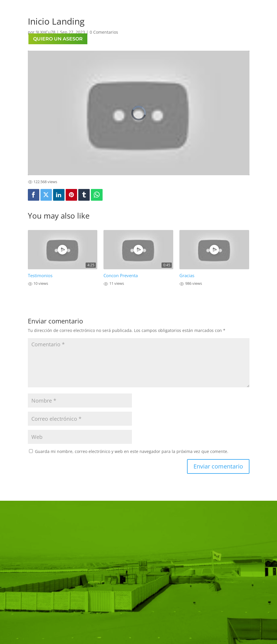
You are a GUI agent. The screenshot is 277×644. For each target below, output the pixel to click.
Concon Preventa (121, 276)
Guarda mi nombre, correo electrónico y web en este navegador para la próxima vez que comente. (132, 451)
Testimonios (40, 276)
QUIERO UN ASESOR (58, 39)
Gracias (187, 276)
